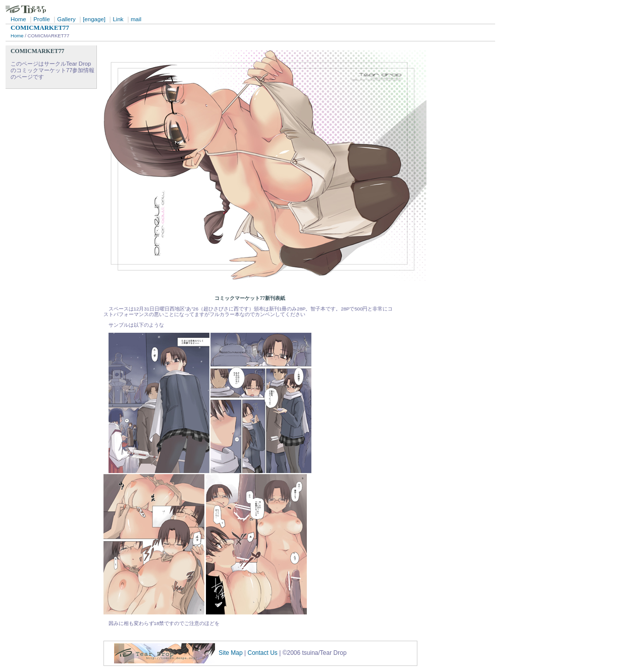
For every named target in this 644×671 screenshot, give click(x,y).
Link (118, 19)
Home (18, 19)
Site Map (230, 653)
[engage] (94, 19)
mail (136, 19)
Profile (42, 19)
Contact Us (263, 653)
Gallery (66, 19)
